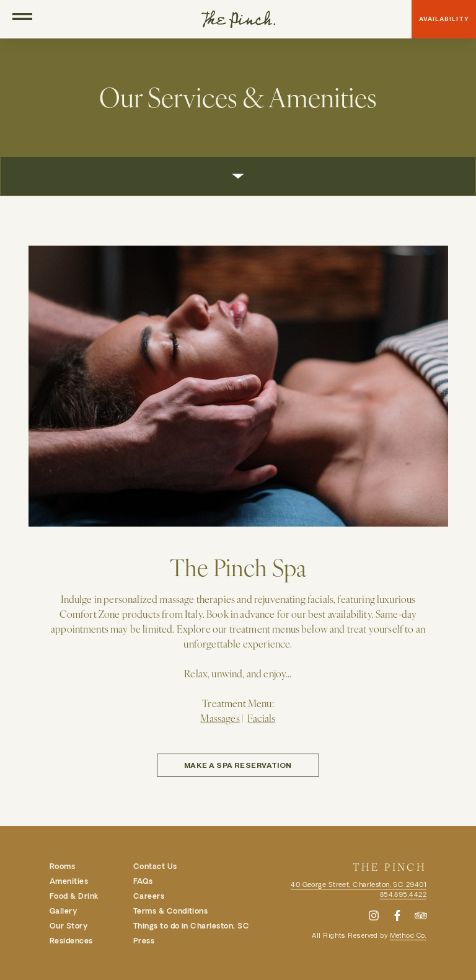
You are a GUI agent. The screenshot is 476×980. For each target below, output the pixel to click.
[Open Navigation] (22, 19)
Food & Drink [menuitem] (74, 896)
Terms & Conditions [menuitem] (171, 911)
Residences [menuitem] (71, 940)
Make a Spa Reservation (238, 765)
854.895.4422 (403, 894)
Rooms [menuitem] (62, 866)
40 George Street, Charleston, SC (359, 884)
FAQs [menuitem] (143, 881)
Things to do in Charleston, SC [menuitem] (191, 925)
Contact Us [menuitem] (155, 866)
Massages (220, 717)
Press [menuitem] (144, 940)
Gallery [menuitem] (63, 911)
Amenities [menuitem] (69, 881)
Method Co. (408, 935)
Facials (261, 717)
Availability (444, 19)
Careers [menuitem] (149, 896)
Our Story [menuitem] (68, 925)
